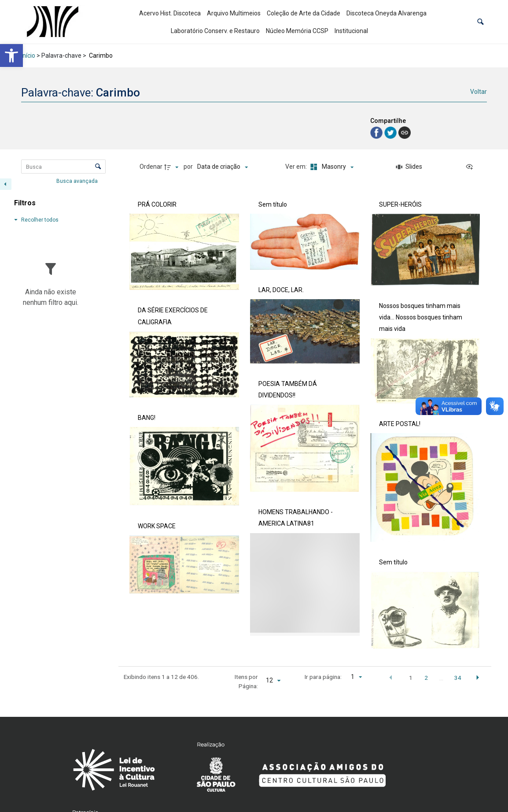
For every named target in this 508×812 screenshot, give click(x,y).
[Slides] (409, 167)
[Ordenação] (223, 167)
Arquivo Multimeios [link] (234, 13)
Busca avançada (78, 181)
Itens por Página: (246, 681)
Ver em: (297, 167)
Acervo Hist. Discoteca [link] (170, 13)
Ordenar (151, 167)
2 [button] (426, 678)
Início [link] (28, 56)
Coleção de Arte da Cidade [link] (304, 13)
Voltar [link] (479, 92)
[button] (480, 22)
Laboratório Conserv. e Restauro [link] (215, 31)
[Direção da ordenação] (173, 167)
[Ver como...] (471, 167)
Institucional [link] (351, 31)
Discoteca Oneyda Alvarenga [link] (387, 13)
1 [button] (411, 678)
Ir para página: (323, 677)
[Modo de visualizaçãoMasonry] (331, 167)
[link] (11, 56)
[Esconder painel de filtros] (6, 184)
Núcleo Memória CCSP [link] (297, 31)
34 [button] (458, 678)
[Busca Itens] (63, 167)
